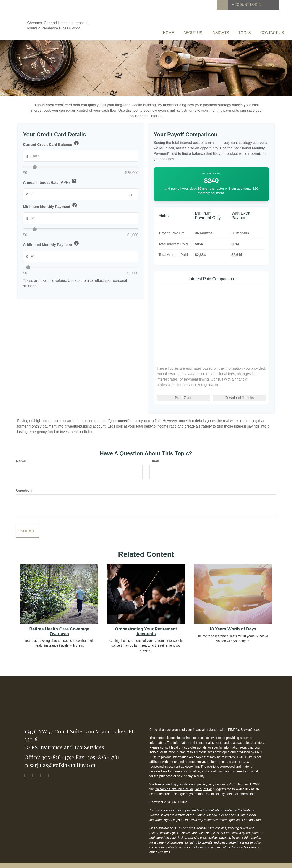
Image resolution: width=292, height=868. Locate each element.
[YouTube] (51, 771)
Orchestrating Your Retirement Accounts (146, 627)
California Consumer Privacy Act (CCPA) (183, 785)
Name (21, 457)
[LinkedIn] (43, 771)
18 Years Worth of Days (233, 625)
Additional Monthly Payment (51, 240)
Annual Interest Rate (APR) (50, 178)
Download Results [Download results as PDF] (239, 394)
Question (24, 486)
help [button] (76, 139)
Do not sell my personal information (229, 790)
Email (154, 457)
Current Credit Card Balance (51, 140)
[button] (153, 31)
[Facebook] (27, 771)
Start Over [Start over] (183, 394)
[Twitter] (35, 771)
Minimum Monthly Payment (50, 202)
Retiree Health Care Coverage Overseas (59, 627)
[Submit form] (28, 527)
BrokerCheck (250, 726)
